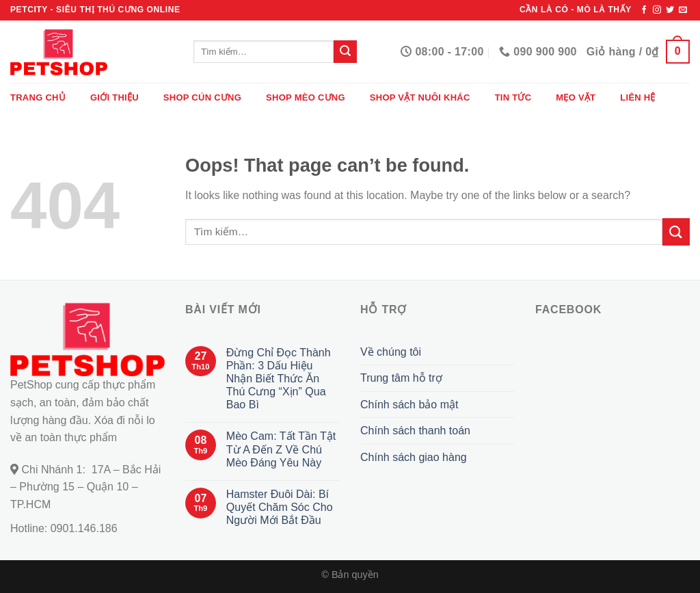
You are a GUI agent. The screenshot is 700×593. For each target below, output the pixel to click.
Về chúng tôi (391, 352)
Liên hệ (637, 97)
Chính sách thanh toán (415, 431)
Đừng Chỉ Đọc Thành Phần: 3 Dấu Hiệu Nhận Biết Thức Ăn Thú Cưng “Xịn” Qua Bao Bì (279, 379)
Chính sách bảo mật (409, 405)
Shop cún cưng (202, 97)
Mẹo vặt (576, 97)
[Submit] (345, 52)
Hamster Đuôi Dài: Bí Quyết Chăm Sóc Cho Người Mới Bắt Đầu (280, 507)
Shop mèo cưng (306, 97)
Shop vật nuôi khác (420, 97)
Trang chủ (38, 97)
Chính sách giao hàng (414, 457)
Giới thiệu (115, 97)
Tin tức (513, 97)
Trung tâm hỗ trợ (401, 378)
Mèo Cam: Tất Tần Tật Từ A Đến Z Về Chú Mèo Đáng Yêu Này (281, 449)
